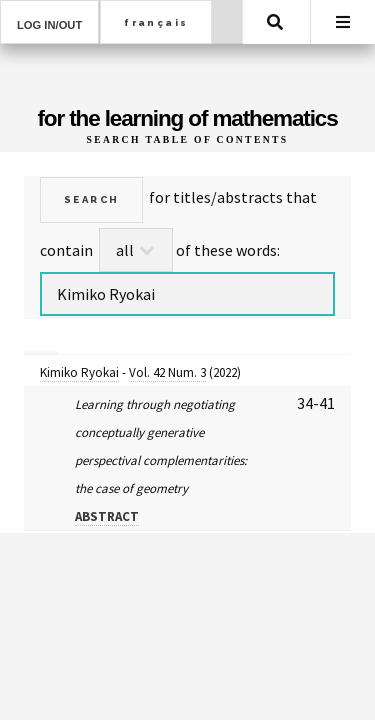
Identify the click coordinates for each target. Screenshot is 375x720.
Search (275, 22)
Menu (343, 22)
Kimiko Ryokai (79, 372)
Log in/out (49, 25)
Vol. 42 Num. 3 (167, 372)
